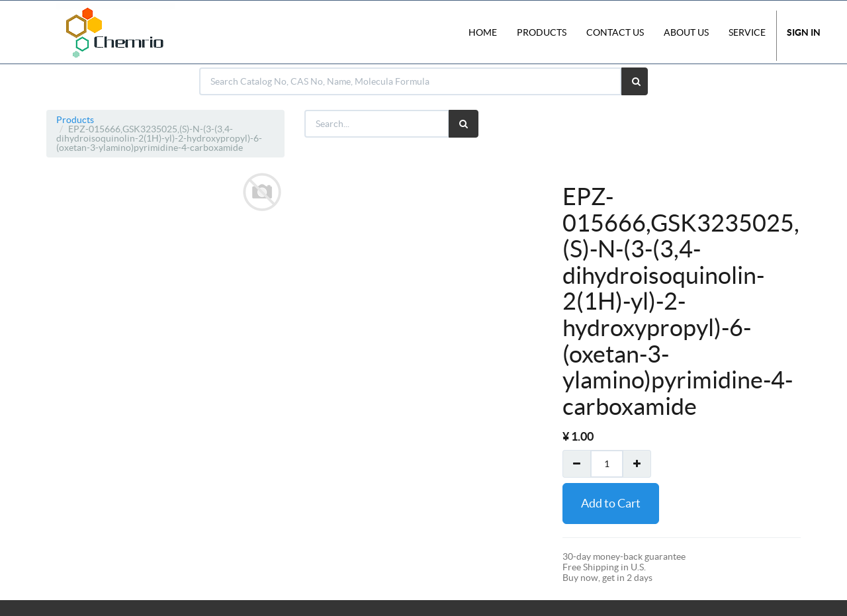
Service (747, 32)
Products (75, 120)
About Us (686, 32)
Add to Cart (611, 503)
